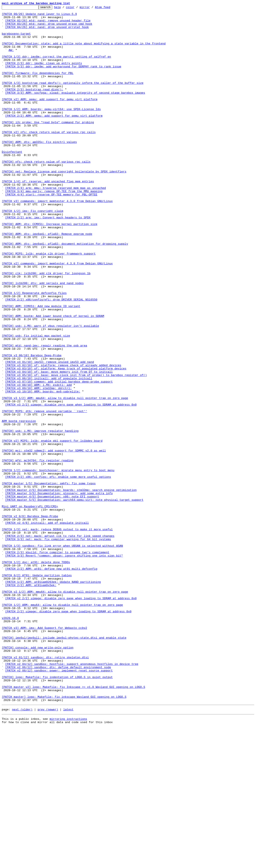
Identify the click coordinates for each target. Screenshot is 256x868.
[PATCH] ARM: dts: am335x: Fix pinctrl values (39, 169)
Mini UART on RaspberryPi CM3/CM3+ (30, 607)
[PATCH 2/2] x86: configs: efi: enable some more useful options (58, 571)
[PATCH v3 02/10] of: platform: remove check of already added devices (63, 437)
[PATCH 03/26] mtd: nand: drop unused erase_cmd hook (49, 28)
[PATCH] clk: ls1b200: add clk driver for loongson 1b (46, 327)
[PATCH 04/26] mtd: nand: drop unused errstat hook (47, 32)
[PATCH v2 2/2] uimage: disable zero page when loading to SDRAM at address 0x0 (71, 717)
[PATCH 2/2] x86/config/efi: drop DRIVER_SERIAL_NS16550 (51, 358)
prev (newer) (48, 849)
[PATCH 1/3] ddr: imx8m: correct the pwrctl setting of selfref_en (56, 67)
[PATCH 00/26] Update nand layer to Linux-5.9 (39, 16)
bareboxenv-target (16, 39)
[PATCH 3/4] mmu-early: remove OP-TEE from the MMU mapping (54, 228)
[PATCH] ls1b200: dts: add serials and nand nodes (43, 339)
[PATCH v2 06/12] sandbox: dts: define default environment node (58, 800)
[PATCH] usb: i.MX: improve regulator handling (40, 516)
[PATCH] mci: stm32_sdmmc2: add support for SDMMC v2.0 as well (54, 540)
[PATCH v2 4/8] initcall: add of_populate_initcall (47, 626)
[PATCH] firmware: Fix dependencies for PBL (38, 87)
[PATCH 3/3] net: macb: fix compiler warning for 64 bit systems (58, 646)
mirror (92, 8)
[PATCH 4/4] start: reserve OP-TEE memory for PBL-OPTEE (51, 232)
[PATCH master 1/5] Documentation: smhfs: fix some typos (49, 579)
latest (68, 849)
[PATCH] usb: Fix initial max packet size (36, 402)
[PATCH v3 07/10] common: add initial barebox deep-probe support (59, 457)
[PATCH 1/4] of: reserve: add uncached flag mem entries (48, 217)
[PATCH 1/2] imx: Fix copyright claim (32, 252)
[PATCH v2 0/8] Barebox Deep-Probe (30, 618)
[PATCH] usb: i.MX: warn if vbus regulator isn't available (50, 390)
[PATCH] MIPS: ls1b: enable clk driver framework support (49, 303)
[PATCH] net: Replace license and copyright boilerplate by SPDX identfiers (64, 205)
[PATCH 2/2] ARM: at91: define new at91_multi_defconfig (51, 682)
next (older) (22, 849)
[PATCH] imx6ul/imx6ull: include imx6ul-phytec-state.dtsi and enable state (64, 764)
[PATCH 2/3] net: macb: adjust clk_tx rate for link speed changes (60, 642)
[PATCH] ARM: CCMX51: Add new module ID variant (41, 366)
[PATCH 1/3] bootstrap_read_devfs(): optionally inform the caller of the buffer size (73, 98)
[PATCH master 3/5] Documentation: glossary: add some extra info (59, 591)
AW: (11, 59)
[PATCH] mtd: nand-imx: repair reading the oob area (44, 414)
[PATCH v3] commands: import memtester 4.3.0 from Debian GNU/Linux (57, 240)
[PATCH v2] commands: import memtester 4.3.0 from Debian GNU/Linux (57, 315)
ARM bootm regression (19, 504)
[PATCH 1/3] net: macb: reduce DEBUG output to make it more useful (57, 634)
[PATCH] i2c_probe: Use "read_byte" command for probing (48, 146)
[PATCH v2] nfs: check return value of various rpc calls (49, 158)
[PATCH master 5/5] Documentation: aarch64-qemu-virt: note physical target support (74, 599)
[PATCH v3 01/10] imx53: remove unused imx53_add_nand (50, 433)
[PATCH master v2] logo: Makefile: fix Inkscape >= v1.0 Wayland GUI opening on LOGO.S (73, 823)
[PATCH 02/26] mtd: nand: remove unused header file (48, 24)
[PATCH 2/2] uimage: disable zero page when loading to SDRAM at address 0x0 (68, 733)
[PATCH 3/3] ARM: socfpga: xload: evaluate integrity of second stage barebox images (75, 110)
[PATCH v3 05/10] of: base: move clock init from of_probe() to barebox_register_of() (76, 449)
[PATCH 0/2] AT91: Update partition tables (37, 689)
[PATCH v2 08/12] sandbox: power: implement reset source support (59, 804)
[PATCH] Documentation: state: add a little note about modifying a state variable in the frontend (84, 51)
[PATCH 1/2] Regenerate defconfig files (34, 351)
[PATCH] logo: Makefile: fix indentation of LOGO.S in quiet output (57, 812)
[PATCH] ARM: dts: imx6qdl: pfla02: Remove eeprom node (47, 280)
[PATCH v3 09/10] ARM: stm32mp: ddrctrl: (39, 465)
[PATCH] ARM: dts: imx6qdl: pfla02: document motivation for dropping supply (65, 292)
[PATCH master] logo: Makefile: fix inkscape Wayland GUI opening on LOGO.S (64, 835)
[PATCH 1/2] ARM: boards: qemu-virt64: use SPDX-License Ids (51, 130)
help (64, 8)
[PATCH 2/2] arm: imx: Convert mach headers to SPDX (48, 260)
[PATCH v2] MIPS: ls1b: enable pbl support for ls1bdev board (52, 528)
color (77, 8)
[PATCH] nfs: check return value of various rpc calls (46, 193)
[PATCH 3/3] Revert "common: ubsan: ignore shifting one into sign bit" (64, 666)
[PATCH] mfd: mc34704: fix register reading (38, 552)
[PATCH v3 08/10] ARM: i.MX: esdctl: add (39, 461)
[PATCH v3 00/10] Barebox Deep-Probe (32, 425)
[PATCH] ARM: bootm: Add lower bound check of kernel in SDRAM (53, 378)
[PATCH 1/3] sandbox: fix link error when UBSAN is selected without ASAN (62, 654)
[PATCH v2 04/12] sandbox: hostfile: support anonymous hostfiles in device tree (72, 796)
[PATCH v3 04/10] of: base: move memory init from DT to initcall (59, 445)
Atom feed (109, 8)
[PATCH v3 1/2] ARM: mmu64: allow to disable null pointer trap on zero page (65, 477)
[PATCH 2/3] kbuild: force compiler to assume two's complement (57, 662)
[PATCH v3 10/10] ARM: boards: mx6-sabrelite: (43, 469)
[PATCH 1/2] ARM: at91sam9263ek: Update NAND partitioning (53, 697)
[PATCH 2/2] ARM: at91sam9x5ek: (31, 701)
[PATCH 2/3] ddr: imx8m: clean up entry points (44, 75)
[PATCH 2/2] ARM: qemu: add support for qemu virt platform (54, 138)
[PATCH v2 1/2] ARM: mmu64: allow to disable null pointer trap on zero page (65, 709)
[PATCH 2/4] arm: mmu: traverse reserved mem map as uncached (56, 225)
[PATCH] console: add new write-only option (38, 776)
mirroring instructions (68, 859)
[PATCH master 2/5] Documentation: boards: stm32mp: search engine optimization (71, 587)
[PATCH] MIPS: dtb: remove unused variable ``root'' (44, 492)
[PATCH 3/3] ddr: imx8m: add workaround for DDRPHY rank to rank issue (63, 79)
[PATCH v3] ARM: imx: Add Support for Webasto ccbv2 (44, 752)
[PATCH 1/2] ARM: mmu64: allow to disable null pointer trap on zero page (62, 725)
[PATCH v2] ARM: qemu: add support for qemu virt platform (50, 118)
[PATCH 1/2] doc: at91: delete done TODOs (36, 674)
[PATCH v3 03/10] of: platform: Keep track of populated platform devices (66, 441)
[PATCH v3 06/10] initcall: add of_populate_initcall (49, 453)
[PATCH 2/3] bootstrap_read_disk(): (34, 106)
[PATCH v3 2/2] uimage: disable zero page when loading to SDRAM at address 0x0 (71, 485)
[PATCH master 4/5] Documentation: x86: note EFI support (52, 595)
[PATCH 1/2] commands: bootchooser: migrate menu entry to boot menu (58, 563)
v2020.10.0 (10, 741)
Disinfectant (12, 181)
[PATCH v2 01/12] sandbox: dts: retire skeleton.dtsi (45, 788)
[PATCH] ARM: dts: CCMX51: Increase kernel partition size (50, 268)
